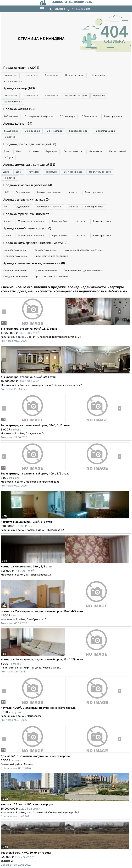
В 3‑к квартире (89, 116)
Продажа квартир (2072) (21, 68)
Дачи (19, 151)
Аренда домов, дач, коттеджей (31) (29, 165)
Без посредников (13, 81)
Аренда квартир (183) (19, 89)
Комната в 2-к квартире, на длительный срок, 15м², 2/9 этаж (42, 660)
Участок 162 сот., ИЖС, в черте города (27, 805)
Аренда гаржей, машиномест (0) (27, 229)
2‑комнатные (31, 75)
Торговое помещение (45, 250)
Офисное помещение (15, 250)
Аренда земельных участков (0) (26, 200)
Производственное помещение (51, 256)
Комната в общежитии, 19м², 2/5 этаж (27, 567)
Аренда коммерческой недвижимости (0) (34, 263)
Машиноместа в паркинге (32, 221)
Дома (6, 151)
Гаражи (7, 221)
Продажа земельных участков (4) (28, 185)
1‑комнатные (10, 75)
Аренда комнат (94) (18, 124)
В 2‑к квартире (67, 116)
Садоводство (23, 192)
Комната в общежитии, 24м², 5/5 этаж (27, 522)
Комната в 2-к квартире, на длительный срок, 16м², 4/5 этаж (42, 611)
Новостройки (98, 75)
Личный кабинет (79, 9)
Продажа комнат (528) (20, 109)
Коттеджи (34, 151)
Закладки (57, 9)
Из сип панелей (118, 151)
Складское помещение (15, 256)
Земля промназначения (49, 192)
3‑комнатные (51, 75)
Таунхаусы (51, 151)
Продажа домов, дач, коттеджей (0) (30, 144)
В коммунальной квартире (39, 116)
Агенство (73, 192)
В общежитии (11, 116)
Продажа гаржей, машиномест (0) (28, 214)
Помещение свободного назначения (83, 250)
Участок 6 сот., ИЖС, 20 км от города (26, 853)
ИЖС (6, 192)
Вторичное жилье (75, 75)
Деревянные (96, 151)
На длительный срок (76, 96)
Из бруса (8, 157)
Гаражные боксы (61, 221)
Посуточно (99, 96)
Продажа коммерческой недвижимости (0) (35, 243)
